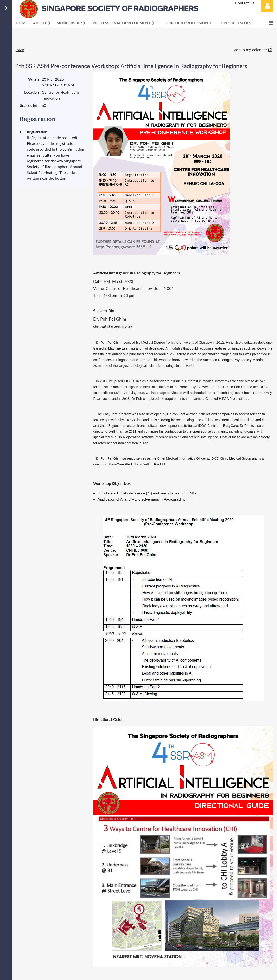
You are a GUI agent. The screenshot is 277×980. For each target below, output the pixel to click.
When (34, 79)
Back (20, 50)
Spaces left (29, 105)
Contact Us (245, 3)
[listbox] (254, 50)
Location (31, 92)
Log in (267, 6)
